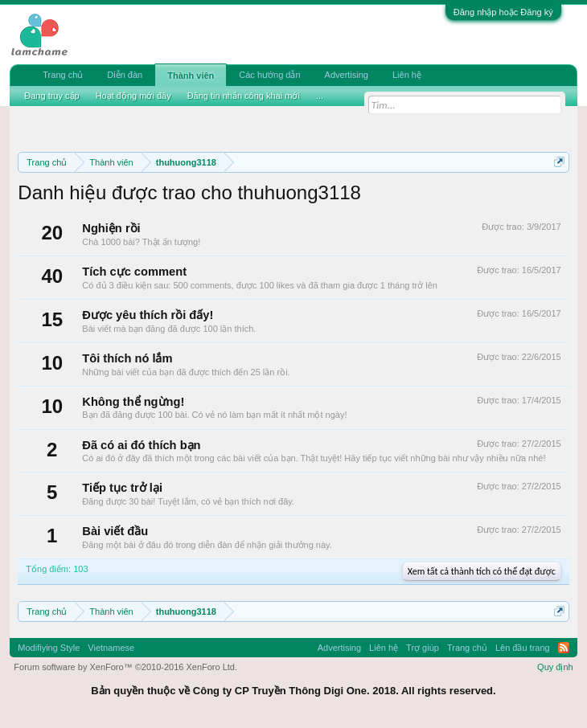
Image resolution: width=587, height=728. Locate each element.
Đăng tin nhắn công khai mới (244, 96)
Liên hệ (407, 75)
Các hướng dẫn (269, 75)
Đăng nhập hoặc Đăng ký (503, 12)
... (320, 96)
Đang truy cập (51, 96)
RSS (564, 648)
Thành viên (191, 76)
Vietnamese (111, 648)
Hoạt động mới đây (133, 96)
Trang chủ (63, 75)
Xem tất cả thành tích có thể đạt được (482, 571)
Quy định (555, 667)
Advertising (347, 75)
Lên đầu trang (523, 648)
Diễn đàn (125, 75)
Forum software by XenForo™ (125, 667)
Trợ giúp (423, 648)
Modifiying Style (49, 648)
